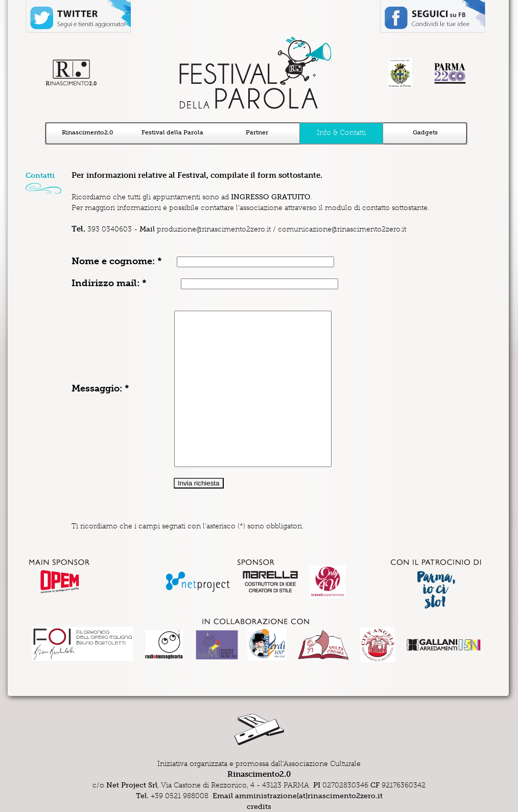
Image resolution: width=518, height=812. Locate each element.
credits (259, 807)
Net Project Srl (132, 785)
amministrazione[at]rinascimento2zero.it (309, 796)
